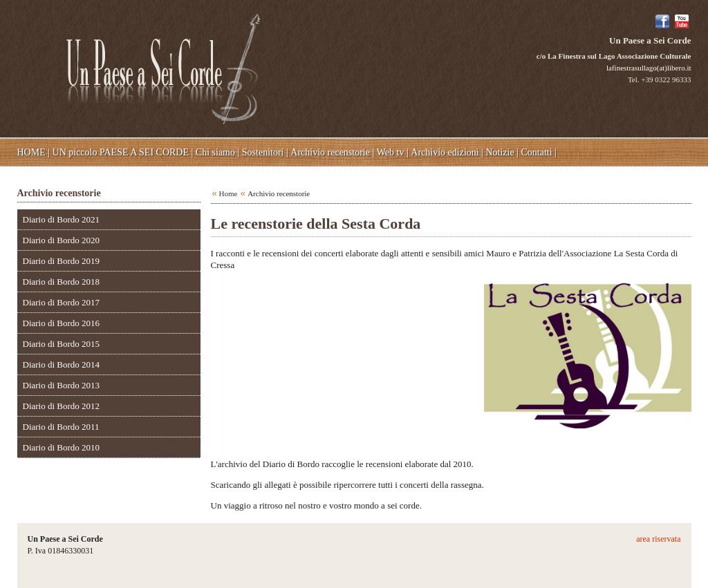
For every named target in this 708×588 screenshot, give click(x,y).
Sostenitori (263, 152)
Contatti (537, 152)
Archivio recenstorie (330, 152)
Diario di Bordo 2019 (62, 261)
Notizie (500, 152)
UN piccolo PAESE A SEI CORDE (121, 152)
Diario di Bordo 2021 (62, 219)
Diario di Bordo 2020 (62, 240)
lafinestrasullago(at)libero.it (649, 68)
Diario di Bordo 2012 (62, 406)
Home (229, 193)
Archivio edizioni (445, 152)
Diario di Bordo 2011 (61, 427)
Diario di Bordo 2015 (62, 344)
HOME (31, 152)
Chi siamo (215, 152)
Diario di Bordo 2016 (62, 323)
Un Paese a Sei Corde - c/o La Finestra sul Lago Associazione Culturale (163, 68)
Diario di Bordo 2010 (62, 447)
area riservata (658, 539)
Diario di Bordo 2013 (62, 385)
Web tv (391, 152)
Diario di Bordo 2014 (62, 364)
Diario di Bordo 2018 (62, 282)
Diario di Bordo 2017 (62, 302)
